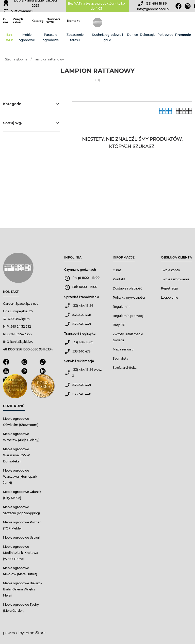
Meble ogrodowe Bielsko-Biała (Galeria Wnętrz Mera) (22, 589)
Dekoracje (148, 35)
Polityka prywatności (129, 297)
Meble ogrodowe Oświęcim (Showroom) (21, 422)
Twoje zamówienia (175, 279)
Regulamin (121, 307)
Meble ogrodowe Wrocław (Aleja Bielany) (21, 437)
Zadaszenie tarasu (75, 37)
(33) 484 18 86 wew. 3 (87, 373)
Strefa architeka (125, 368)
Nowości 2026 (53, 21)
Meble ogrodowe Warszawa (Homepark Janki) (20, 477)
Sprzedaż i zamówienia (82, 297)
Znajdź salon (18, 21)
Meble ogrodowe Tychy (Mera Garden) (21, 608)
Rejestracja (169, 288)
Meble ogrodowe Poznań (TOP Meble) (22, 525)
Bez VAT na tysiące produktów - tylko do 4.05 (96, 6)
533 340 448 (82, 315)
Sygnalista (120, 358)
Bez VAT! (9, 37)
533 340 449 (82, 324)
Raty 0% (119, 325)
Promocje (183, 35)
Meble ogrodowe (27, 37)
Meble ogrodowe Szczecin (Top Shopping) (21, 510)
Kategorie (32, 104)
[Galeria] (166, 111)
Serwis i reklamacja (79, 361)
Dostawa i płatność (127, 288)
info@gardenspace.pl (153, 9)
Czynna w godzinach (80, 270)
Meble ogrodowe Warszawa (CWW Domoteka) (17, 455)
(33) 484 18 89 (83, 342)
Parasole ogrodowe (51, 37)
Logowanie (169, 297)
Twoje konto (170, 270)
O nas (6, 21)
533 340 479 (81, 351)
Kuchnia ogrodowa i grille (107, 37)
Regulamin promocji (128, 316)
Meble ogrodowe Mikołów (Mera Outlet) (20, 571)
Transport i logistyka (80, 334)
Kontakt (73, 21)
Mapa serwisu (123, 349)
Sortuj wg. (32, 123)
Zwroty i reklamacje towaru (128, 337)
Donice (132, 35)
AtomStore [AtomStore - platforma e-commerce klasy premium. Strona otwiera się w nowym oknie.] (36, 633)
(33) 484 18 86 (156, 3)
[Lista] (184, 111)
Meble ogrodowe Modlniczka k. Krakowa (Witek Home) (21, 553)
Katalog (37, 21)
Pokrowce (165, 35)
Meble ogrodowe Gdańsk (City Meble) (22, 495)
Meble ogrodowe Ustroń (22, 537)
